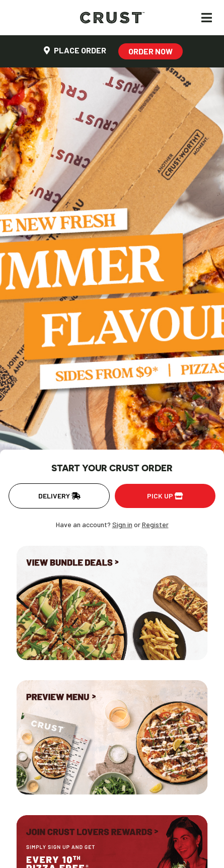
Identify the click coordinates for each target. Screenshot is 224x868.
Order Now (151, 51)
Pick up (165, 496)
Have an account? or (112, 524)
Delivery (59, 496)
